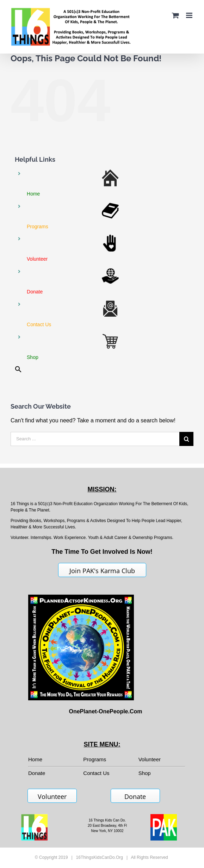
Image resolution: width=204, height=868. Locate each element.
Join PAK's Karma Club (102, 571)
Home (35, 759)
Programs (95, 759)
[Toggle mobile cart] (175, 15)
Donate (135, 796)
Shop (145, 773)
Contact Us (96, 773)
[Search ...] (95, 439)
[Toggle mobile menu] (190, 15)
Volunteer (150, 759)
